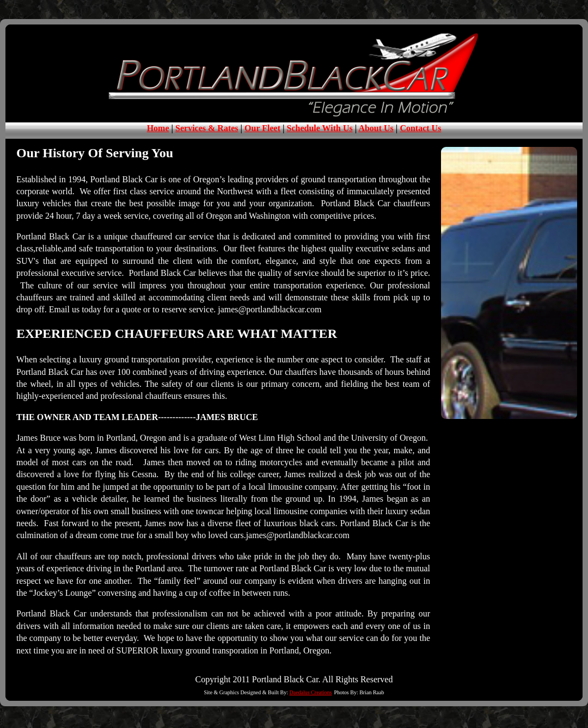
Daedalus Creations (310, 692)
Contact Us (420, 128)
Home (158, 128)
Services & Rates (207, 128)
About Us (376, 128)
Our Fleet (262, 128)
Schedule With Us (320, 128)
